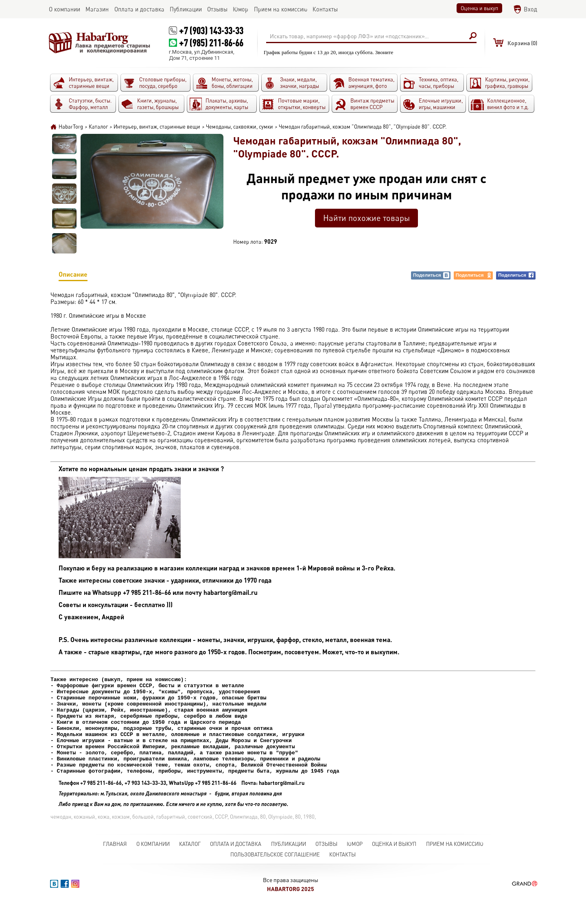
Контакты (342, 874)
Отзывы (326, 863)
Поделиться (431, 275)
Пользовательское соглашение (275, 874)
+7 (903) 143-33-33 (211, 30)
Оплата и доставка (236, 863)
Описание (73, 276)
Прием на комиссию (455, 863)
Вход (530, 9)
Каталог (190, 863)
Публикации (289, 863)
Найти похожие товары (366, 218)
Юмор (355, 863)
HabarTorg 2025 (291, 908)
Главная (115, 863)
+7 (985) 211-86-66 (211, 43)
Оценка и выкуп (479, 8)
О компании (153, 863)
